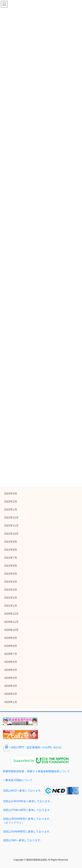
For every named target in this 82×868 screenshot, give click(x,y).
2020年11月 (11, 622)
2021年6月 (11, 566)
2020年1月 (11, 702)
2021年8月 (11, 550)
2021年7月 (11, 558)
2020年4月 (11, 678)
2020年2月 (11, 694)
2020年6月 (11, 662)
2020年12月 (11, 614)
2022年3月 (11, 493)
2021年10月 (11, 534)
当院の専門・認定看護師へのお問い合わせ (32, 747)
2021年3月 (11, 590)
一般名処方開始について (18, 780)
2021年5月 (11, 574)
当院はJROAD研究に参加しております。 (41, 821)
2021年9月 (11, 542)
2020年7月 (11, 654)
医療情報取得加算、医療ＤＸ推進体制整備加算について (36, 771)
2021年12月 (11, 517)
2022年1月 (11, 509)
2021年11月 (11, 525)
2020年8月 (11, 646)
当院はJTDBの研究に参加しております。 (28, 810)
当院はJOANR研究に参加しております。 (27, 831)
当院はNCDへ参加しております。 (23, 790)
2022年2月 (11, 501)
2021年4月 (11, 582)
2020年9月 (11, 638)
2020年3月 (11, 686)
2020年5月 (11, 670)
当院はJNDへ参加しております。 (23, 840)
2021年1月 (11, 606)
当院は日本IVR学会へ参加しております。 (28, 801)
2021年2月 (11, 598)
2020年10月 (11, 630)
